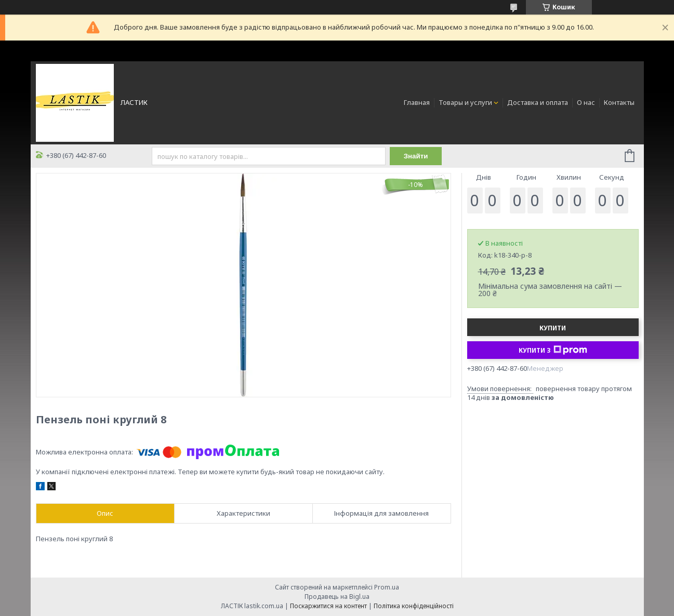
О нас (586, 102)
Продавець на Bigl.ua (337, 597)
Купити (553, 328)
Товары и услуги (465, 102)
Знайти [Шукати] (416, 156)
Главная (417, 102)
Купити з (553, 350)
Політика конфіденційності (414, 606)
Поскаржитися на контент (328, 606)
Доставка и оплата (538, 102)
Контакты (619, 102)
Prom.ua (387, 587)
